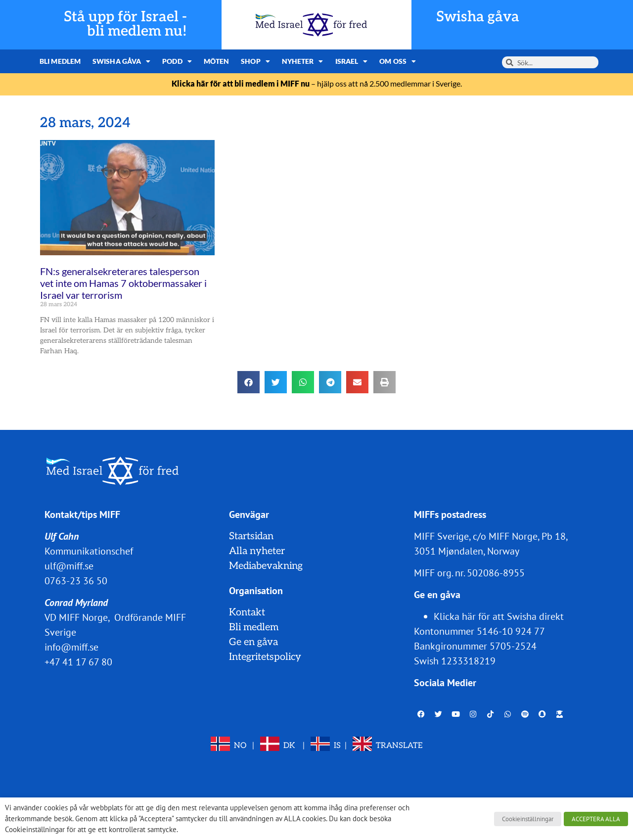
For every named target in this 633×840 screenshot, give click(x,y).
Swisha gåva (478, 17)
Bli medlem (60, 61)
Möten (217, 61)
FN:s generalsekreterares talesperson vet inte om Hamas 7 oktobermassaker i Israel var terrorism (123, 283)
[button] (249, 382)
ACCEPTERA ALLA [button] (596, 819)
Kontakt (247, 612)
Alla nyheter (257, 551)
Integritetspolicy (265, 657)
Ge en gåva (253, 642)
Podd (177, 61)
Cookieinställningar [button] (528, 819)
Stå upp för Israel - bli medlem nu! (125, 24)
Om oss (398, 61)
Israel (352, 61)
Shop (255, 61)
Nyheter (303, 61)
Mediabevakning (266, 566)
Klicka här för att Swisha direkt (499, 616)
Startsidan (251, 536)
